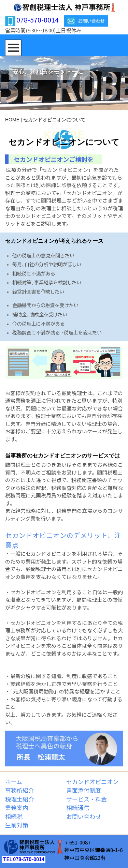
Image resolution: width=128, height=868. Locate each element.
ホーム (14, 782)
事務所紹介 (20, 790)
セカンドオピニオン (92, 782)
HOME (12, 120)
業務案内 (17, 807)
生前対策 (17, 825)
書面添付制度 (84, 790)
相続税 (14, 816)
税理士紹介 (20, 799)
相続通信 (78, 807)
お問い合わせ (84, 816)
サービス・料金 (87, 799)
